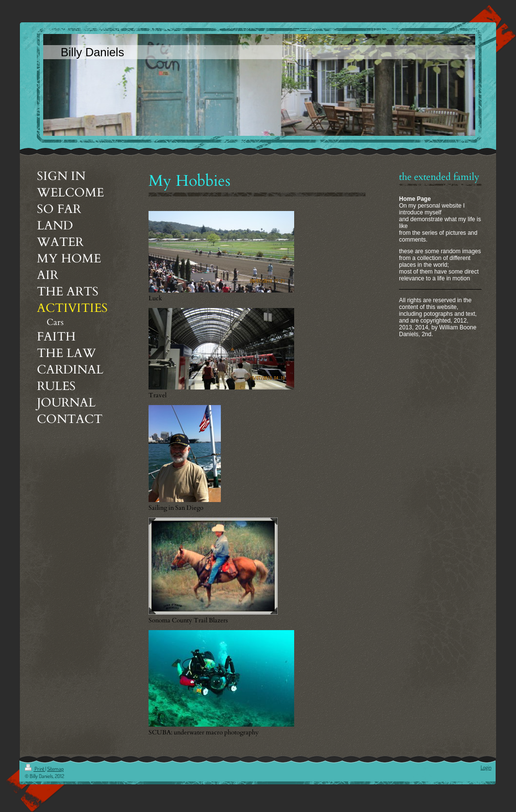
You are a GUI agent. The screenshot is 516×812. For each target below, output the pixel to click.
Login (486, 767)
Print (35, 769)
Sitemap (55, 769)
